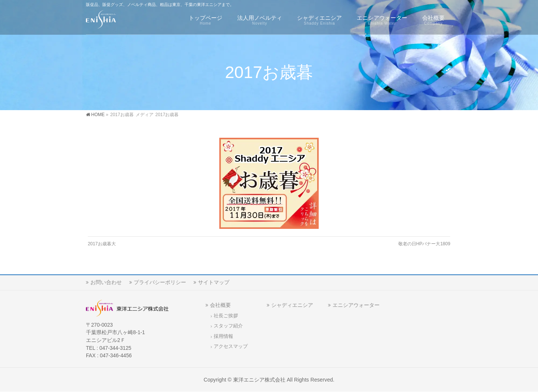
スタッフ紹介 (228, 326)
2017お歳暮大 (102, 244)
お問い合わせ (106, 282)
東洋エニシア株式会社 (259, 380)
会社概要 (220, 305)
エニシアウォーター (356, 305)
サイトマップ (214, 282)
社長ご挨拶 (226, 316)
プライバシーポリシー (160, 282)
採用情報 (223, 336)
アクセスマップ (231, 346)
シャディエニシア (292, 305)
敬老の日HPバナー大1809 (424, 244)
